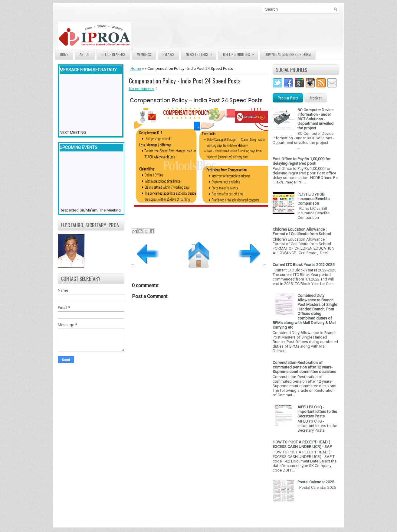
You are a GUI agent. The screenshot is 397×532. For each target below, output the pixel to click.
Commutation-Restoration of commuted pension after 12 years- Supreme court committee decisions (304, 367)
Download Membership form (288, 54)
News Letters (201, 53)
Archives (316, 98)
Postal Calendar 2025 (316, 482)
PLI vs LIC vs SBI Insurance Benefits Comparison (313, 199)
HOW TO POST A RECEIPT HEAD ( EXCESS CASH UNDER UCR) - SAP (302, 444)
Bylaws (168, 54)
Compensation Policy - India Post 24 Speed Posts (185, 81)
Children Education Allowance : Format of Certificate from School (302, 232)
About (85, 54)
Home (64, 54)
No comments (141, 89)
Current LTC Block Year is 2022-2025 (303, 265)
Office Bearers (113, 54)
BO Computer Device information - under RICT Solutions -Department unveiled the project (315, 119)
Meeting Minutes (240, 53)
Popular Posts (288, 98)
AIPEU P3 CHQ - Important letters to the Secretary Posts (317, 412)
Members (144, 54)
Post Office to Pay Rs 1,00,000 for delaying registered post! (302, 161)
